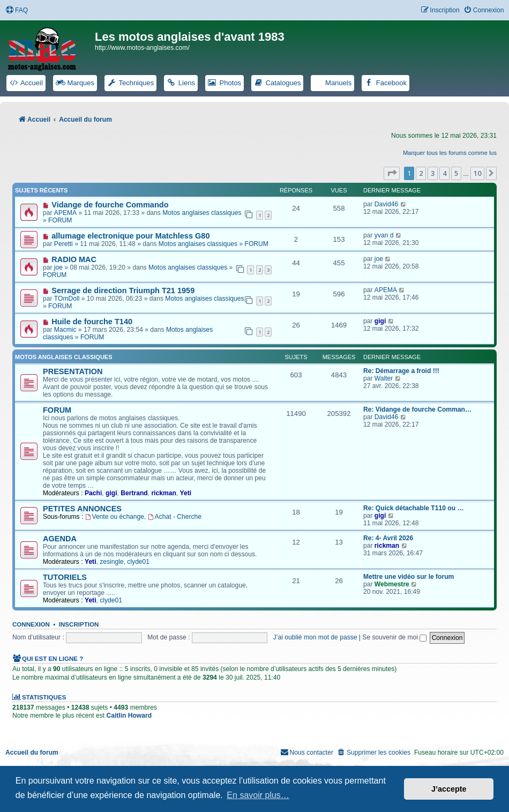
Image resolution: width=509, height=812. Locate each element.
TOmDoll (67, 299)
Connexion (31, 624)
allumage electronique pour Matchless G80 (130, 236)
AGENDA (60, 539)
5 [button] (456, 173)
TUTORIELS (65, 577)
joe (58, 267)
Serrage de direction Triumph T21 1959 (123, 290)
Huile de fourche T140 (92, 322)
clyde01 (138, 562)
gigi (380, 321)
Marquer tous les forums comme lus (450, 153)
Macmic (65, 330)
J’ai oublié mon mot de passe (315, 637)
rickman (163, 493)
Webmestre (392, 584)
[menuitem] (17, 10)
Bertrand (134, 493)
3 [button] (433, 173)
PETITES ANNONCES (82, 509)
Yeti (186, 493)
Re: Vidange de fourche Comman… (417, 409)
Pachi (93, 493)
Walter (384, 378)
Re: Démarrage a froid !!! (401, 371)
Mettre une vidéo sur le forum (409, 577)
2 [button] (421, 173)
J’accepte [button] (449, 789)
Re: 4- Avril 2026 (388, 538)
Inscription (79, 624)
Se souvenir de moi (394, 637)
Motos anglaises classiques (202, 213)
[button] (392, 173)
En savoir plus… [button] (258, 795)
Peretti (63, 244)
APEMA (65, 213)
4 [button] (444, 173)
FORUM (60, 220)
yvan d (384, 235)
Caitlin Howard (129, 716)
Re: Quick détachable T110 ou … (414, 508)
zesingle (111, 562)
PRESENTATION (73, 371)
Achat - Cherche (175, 517)
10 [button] (477, 173)
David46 (386, 204)
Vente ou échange (115, 517)
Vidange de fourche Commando (110, 205)
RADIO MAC (74, 259)
